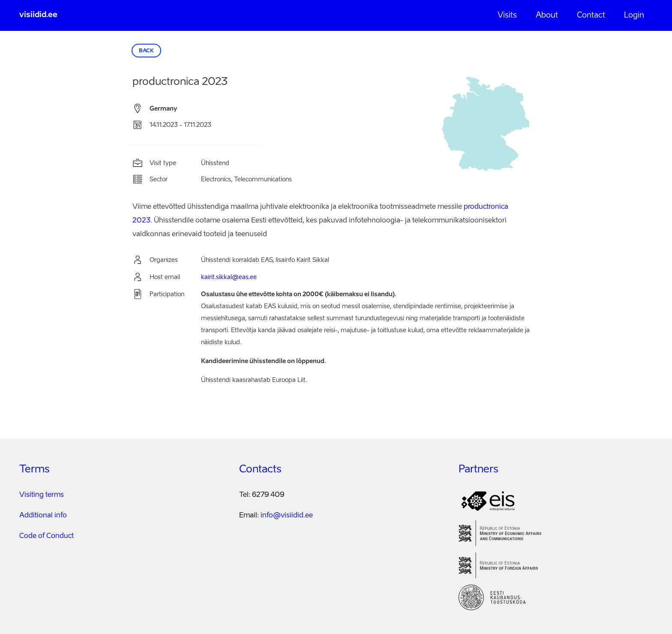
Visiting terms (42, 495)
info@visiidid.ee (287, 516)
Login (634, 15)
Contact (591, 15)
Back (146, 51)
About (547, 15)
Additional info (43, 516)
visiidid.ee (38, 15)
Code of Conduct (46, 536)
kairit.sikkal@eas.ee (229, 277)
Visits (507, 15)
